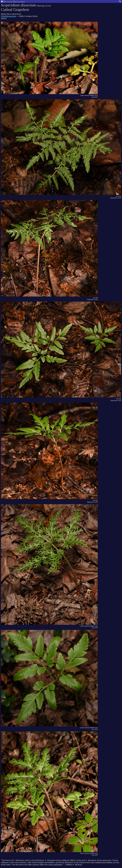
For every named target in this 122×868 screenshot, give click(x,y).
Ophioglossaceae (8, 16)
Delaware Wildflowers (13, 1)
